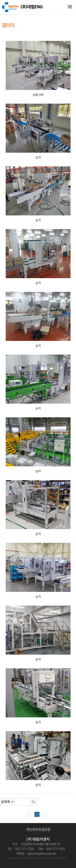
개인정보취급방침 (38, 830)
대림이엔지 (22, 7)
